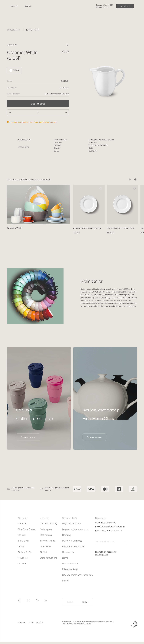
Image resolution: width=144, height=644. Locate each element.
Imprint (66, 581)
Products (23, 524)
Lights (65, 558)
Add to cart (125, 6)
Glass (21, 546)
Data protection (70, 564)
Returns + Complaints (73, 546)
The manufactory (49, 524)
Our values (45, 546)
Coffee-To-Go (25, 552)
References (46, 535)
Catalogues (46, 529)
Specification (25, 140)
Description (24, 147)
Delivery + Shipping (72, 541)
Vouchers (23, 558)
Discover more (28, 437)
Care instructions (49, 558)
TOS (31, 623)
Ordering (67, 535)
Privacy (22, 623)
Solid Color (24, 541)
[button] (130, 179)
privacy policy (101, 555)
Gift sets (22, 564)
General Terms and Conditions (77, 575)
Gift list (43, 552)
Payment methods (71, 524)
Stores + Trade (47, 541)
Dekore (22, 535)
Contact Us (68, 552)
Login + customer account (75, 529)
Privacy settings (70, 569)
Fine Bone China (26, 529)
